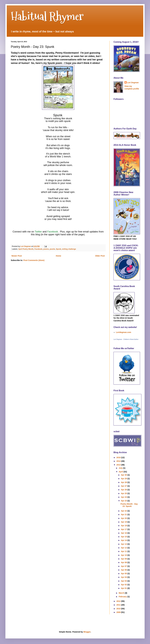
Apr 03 (124, 581)
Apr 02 (124, 585)
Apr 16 (124, 533)
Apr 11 (124, 551)
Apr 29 (124, 479)
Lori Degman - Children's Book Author (126, 339)
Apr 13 (124, 544)
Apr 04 (124, 577)
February (123, 597)
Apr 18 (124, 526)
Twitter (39, 232)
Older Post (100, 256)
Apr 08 (124, 562)
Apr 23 (124, 501)
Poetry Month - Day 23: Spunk (129, 505)
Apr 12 (124, 548)
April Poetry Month (26, 249)
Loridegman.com (124, 332)
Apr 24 (124, 497)
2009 (119, 612)
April (121, 472)
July (121, 468)
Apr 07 (124, 566)
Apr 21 (124, 514)
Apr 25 (124, 493)
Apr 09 (124, 559)
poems (46, 249)
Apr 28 (124, 482)
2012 (119, 601)
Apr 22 (124, 511)
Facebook (53, 232)
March (122, 593)
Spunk (59, 249)
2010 (119, 609)
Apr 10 (124, 555)
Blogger (87, 632)
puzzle (52, 249)
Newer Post (17, 256)
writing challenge (69, 249)
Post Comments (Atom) (34, 260)
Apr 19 (124, 522)
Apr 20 (124, 518)
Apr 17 (124, 529)
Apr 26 (124, 490)
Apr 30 (124, 475)
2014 (119, 461)
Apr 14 (124, 540)
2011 (119, 605)
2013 (119, 465)
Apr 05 (124, 573)
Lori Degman (133, 83)
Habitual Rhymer (47, 16)
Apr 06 (124, 570)
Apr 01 (124, 588)
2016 (119, 457)
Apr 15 (124, 537)
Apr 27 (124, 486)
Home (58, 256)
